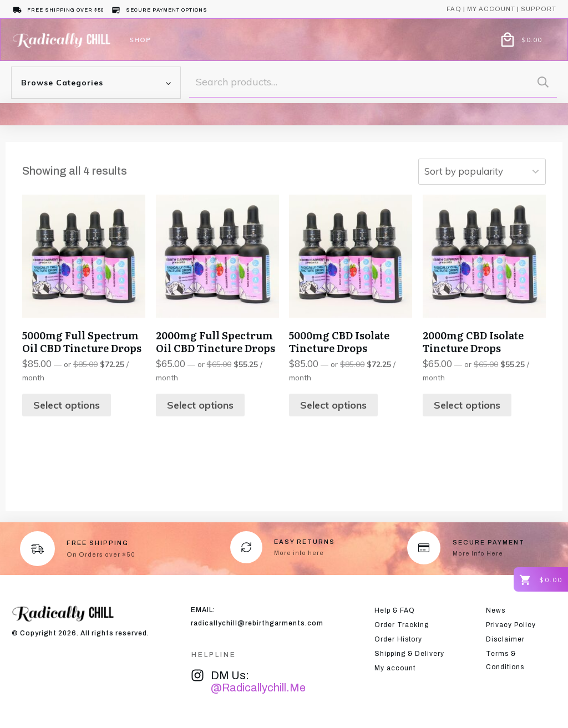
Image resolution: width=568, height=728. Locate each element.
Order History (398, 639)
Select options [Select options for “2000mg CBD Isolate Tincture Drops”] (467, 405)
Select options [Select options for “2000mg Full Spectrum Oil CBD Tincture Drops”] (200, 405)
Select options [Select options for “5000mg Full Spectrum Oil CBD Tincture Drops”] (67, 405)
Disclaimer (505, 639)
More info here (299, 553)
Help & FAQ (395, 610)
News (496, 610)
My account (491, 9)
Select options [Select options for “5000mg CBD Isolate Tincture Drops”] (333, 405)
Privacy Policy (511, 625)
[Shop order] (478, 172)
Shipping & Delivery (409, 654)
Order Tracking (402, 625)
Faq (454, 9)
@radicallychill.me (258, 688)
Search (543, 82)
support (539, 9)
